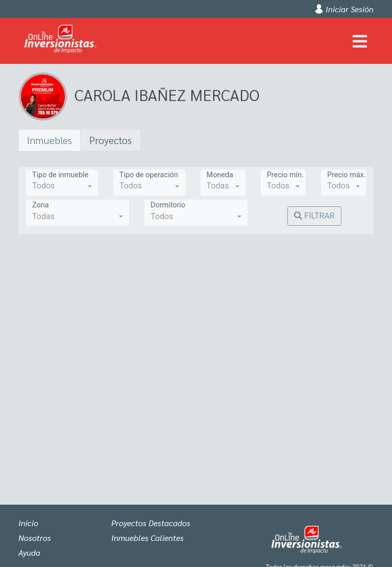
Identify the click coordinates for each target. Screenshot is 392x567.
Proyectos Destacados (151, 523)
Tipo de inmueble (60, 175)
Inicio (28, 523)
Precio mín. (285, 175)
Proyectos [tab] (111, 140)
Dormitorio (168, 205)
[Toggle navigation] (360, 41)
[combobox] (62, 183)
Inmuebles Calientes (148, 538)
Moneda (220, 175)
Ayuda (29, 552)
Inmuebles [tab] (50, 140)
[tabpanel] (196, 315)
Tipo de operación (149, 175)
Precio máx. (347, 175)
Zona (40, 205)
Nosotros (35, 538)
